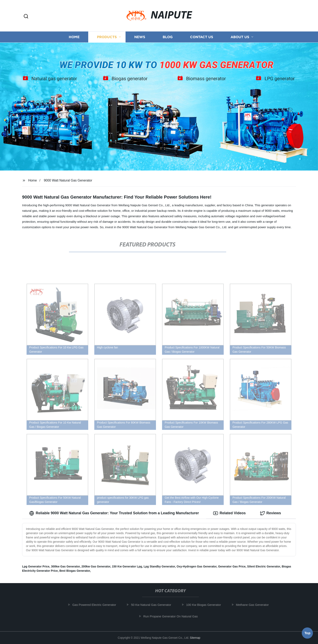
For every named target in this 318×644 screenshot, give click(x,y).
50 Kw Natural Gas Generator (154, 605)
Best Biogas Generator (75, 571)
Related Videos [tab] (229, 513)
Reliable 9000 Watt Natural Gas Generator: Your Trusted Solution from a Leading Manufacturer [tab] (114, 513)
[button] (26, 17)
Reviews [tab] (271, 513)
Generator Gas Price (232, 566)
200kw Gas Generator (96, 566)
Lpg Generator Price (36, 566)
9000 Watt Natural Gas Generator (68, 180)
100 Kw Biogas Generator (206, 605)
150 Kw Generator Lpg (127, 566)
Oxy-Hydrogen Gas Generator (197, 566)
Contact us (202, 37)
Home (74, 37)
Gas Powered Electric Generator (97, 605)
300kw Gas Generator (65, 566)
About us (240, 37)
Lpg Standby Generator (159, 566)
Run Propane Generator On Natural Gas (173, 616)
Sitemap (195, 638)
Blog (168, 37)
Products (107, 37)
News (140, 37)
